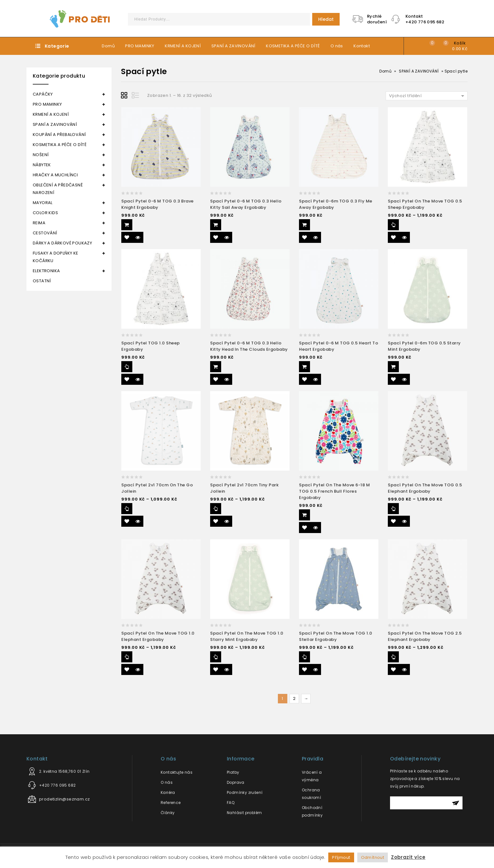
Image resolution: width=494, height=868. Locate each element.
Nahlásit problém (244, 813)
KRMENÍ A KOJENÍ (183, 46)
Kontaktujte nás (177, 772)
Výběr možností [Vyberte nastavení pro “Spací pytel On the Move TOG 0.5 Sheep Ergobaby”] (393, 225)
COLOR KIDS (45, 213)
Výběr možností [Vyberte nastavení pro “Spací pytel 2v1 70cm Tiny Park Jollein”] (216, 509)
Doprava (236, 782)
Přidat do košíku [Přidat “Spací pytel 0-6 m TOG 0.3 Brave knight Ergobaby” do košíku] (127, 225)
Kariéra (168, 792)
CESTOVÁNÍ (45, 233)
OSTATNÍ (42, 281)
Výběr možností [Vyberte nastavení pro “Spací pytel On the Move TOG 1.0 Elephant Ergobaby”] (127, 657)
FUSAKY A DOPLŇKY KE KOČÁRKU (56, 257)
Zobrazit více (408, 857)
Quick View (138, 237)
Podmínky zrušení (245, 792)
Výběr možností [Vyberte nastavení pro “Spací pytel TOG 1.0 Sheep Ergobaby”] (127, 367)
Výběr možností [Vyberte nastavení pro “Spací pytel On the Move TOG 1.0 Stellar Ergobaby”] (304, 657)
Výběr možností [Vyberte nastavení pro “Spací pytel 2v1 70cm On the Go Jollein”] (127, 509)
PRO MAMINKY (140, 46)
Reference (171, 803)
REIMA (39, 223)
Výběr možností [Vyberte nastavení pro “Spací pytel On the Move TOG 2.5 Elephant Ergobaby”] (393, 657)
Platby (233, 772)
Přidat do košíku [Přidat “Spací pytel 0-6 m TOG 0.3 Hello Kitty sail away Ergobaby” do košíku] (216, 225)
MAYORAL (43, 203)
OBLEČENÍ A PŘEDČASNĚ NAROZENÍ (58, 189)
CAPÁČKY (43, 94)
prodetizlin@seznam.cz (64, 799)
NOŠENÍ (41, 155)
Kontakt (362, 46)
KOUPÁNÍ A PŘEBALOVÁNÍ (59, 135)
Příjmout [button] (341, 857)
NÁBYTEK (42, 165)
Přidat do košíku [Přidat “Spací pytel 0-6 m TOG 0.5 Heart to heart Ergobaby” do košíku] (304, 367)
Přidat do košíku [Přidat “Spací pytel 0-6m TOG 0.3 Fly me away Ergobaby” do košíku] (304, 225)
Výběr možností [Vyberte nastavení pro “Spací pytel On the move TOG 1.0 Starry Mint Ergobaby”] (216, 657)
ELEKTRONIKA (46, 271)
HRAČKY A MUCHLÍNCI (55, 175)
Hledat (326, 19)
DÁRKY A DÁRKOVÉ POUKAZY (62, 243)
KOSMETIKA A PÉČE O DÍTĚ (293, 46)
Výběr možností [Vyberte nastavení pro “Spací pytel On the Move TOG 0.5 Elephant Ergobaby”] (393, 509)
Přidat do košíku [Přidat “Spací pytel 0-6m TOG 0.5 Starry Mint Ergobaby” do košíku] (393, 367)
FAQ (231, 803)
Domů (108, 46)
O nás (337, 46)
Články (168, 813)
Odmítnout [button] (373, 857)
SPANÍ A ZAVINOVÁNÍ (233, 46)
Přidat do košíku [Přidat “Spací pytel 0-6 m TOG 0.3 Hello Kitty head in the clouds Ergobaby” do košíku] (216, 367)
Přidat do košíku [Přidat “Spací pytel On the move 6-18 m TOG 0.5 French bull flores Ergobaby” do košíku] (304, 515)
